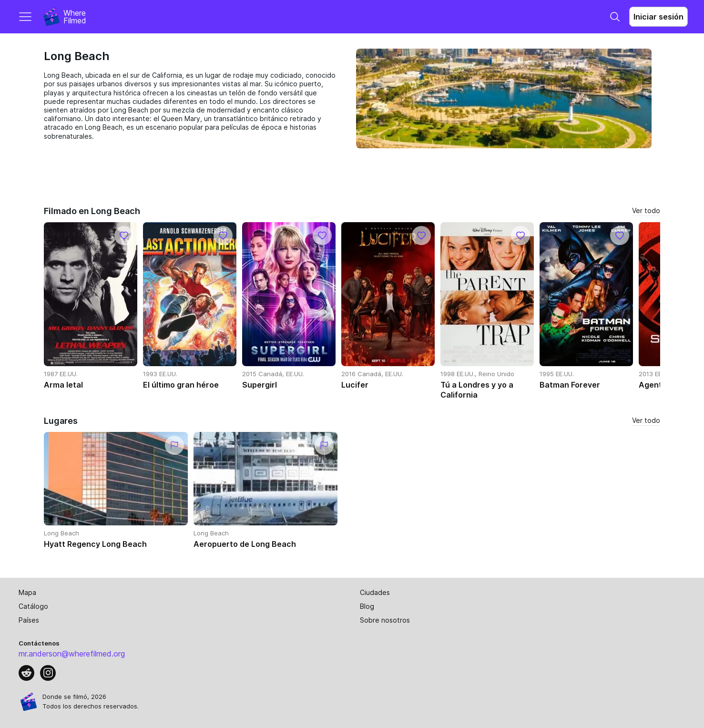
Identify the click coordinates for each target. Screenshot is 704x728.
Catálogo (33, 606)
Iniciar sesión (658, 17)
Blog (367, 606)
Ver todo (646, 210)
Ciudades (375, 592)
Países (29, 620)
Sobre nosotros (385, 620)
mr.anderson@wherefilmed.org (72, 654)
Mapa (27, 592)
